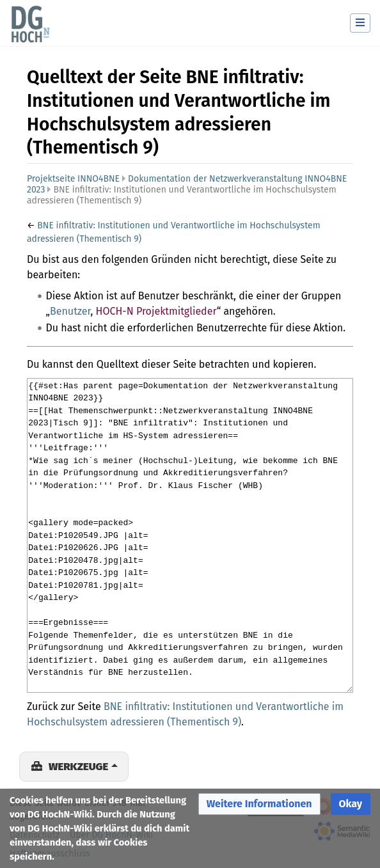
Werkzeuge (78, 766)
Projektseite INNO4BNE (73, 179)
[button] (259, 804)
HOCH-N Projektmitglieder (156, 311)
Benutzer (70, 311)
